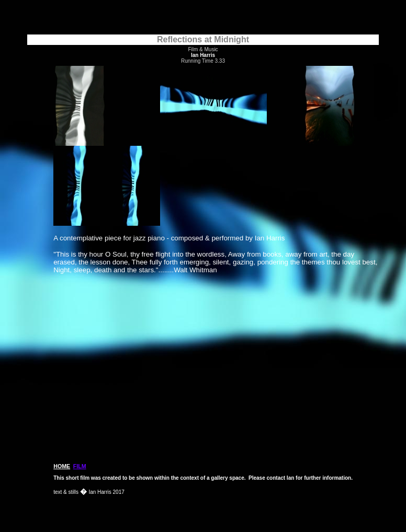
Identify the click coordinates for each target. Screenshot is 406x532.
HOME (62, 466)
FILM (80, 466)
